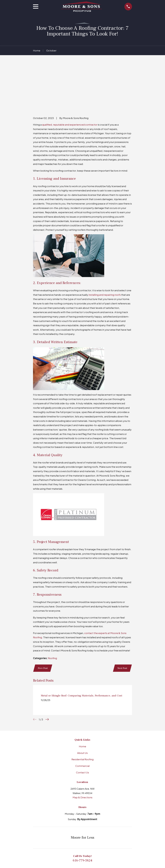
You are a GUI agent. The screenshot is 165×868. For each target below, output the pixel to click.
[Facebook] (86, 846)
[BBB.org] (72, 846)
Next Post (122, 624)
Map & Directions (82, 753)
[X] (100, 846)
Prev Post (43, 624)
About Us (82, 709)
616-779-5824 (82, 816)
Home (82, 702)
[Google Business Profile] (65, 846)
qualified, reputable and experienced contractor (70, 80)
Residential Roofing (82, 715)
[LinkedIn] (79, 846)
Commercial (82, 722)
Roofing (52, 614)
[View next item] (47, 675)
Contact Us (82, 728)
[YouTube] (93, 846)
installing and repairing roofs (104, 251)
